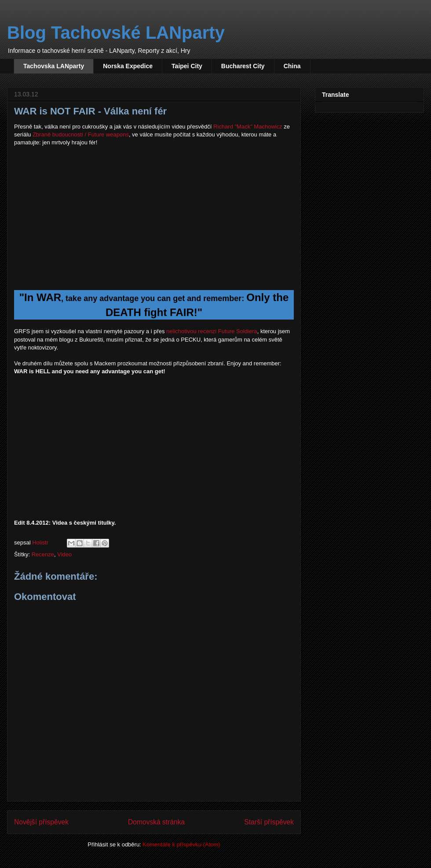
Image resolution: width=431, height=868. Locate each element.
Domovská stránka (156, 822)
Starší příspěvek (269, 822)
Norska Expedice (128, 66)
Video (64, 554)
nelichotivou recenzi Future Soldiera (212, 331)
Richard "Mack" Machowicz (248, 127)
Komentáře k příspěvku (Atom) (181, 844)
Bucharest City (243, 66)
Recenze (43, 554)
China (292, 66)
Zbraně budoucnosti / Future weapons (81, 134)
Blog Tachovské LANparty (116, 33)
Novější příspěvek (41, 822)
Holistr (41, 542)
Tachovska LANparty (54, 66)
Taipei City (187, 66)
